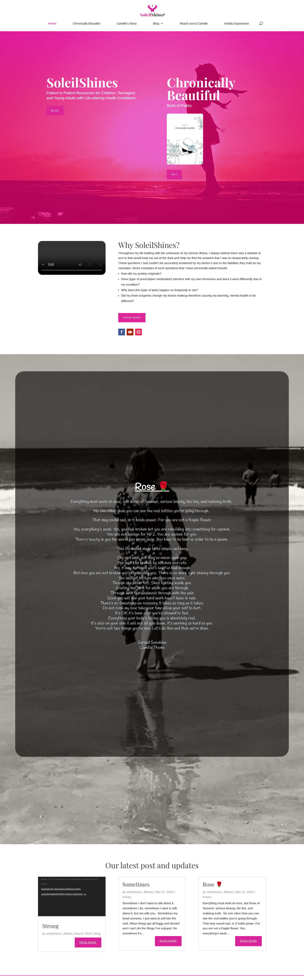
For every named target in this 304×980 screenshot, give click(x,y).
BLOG (55, 111)
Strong (50, 926)
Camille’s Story (127, 24)
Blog (156, 24)
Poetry (127, 897)
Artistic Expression (237, 24)
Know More (132, 318)
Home (52, 24)
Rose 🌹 (152, 487)
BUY (174, 174)
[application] (72, 896)
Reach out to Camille (194, 24)
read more (88, 942)
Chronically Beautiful (87, 24)
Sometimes (136, 884)
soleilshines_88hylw (59, 934)
